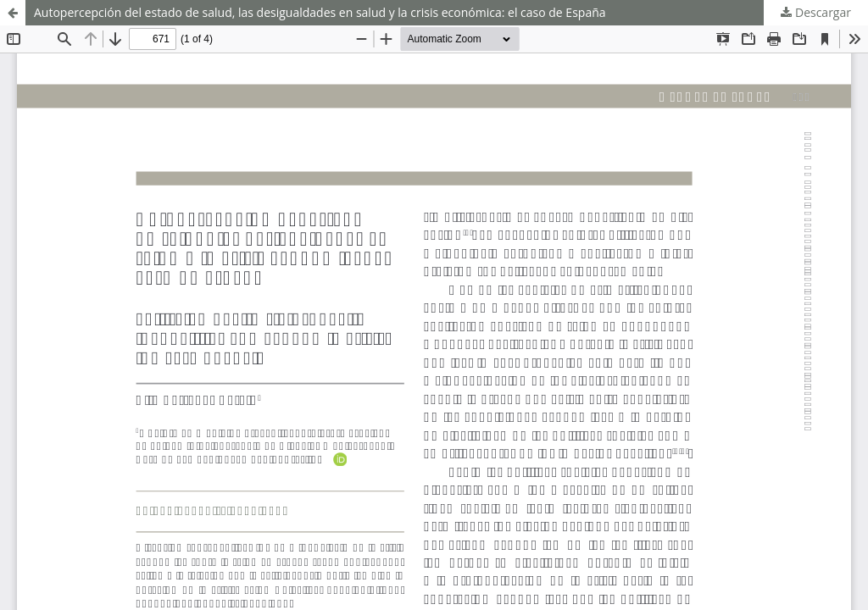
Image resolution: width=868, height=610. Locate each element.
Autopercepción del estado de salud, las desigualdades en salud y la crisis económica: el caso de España (320, 12)
